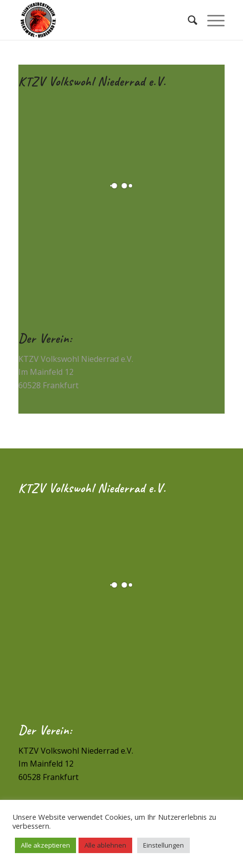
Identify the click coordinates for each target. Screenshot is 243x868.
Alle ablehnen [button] (105, 845)
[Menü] (211, 20)
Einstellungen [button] (163, 845)
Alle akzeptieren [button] (45, 845)
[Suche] (188, 20)
